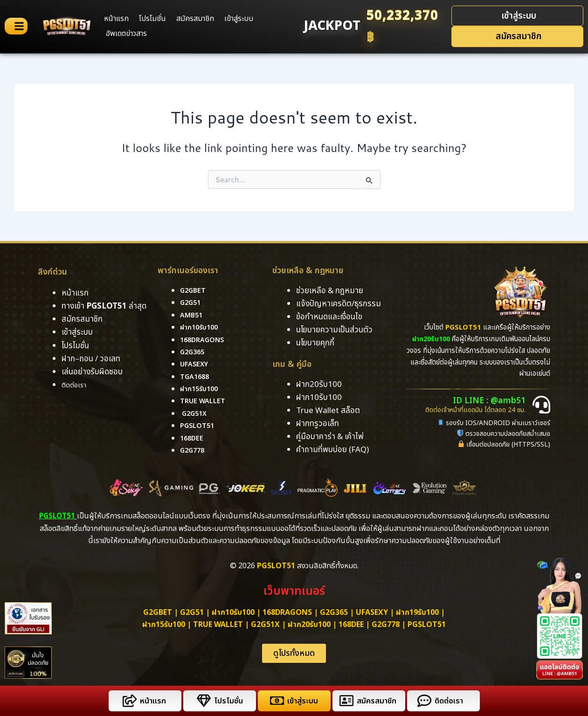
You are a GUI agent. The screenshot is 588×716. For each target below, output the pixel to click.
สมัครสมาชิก (195, 19)
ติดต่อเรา (76, 385)
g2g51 (191, 303)
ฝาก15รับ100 (201, 389)
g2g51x (196, 413)
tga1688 (196, 377)
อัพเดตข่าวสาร (126, 34)
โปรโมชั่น (152, 19)
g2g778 (194, 450)
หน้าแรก (116, 19)
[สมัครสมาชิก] (345, 701)
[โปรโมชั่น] (202, 701)
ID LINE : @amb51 (494, 401)
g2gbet (194, 290)
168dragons (204, 340)
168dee (351, 625)
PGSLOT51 (427, 625)
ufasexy (196, 364)
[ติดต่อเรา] (423, 701)
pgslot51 (199, 426)
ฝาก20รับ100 (309, 625)
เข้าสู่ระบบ (239, 19)
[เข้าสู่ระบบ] (275, 701)
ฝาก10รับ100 (201, 327)
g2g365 (194, 352)
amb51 (192, 315)
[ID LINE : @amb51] (541, 405)
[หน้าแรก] (128, 701)
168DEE (193, 438)
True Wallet (205, 401)
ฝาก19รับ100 (417, 612)
